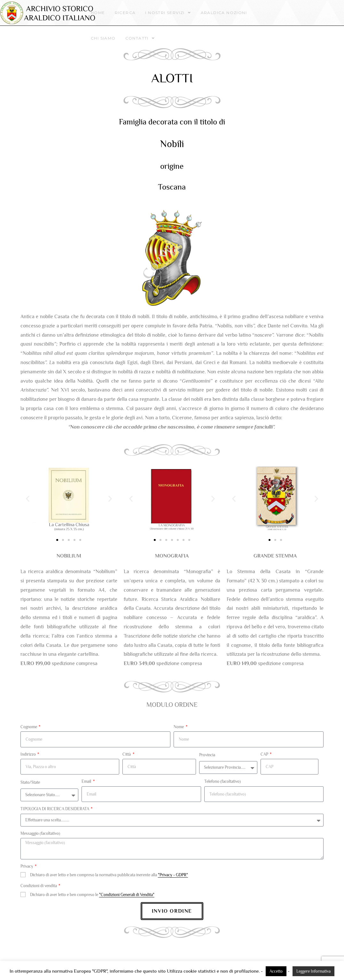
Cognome (29, 727)
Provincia (207, 755)
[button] (28, 499)
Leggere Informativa (313, 971)
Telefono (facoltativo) (223, 781)
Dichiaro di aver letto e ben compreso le (92, 895)
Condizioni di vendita (39, 886)
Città (127, 754)
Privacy (27, 866)
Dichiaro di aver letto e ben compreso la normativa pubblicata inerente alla (109, 875)
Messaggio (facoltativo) (40, 833)
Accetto (276, 971)
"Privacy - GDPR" (173, 875)
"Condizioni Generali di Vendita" (127, 895)
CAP (265, 754)
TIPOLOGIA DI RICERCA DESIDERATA (55, 809)
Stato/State (30, 782)
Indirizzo (29, 754)
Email (87, 781)
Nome (179, 727)
